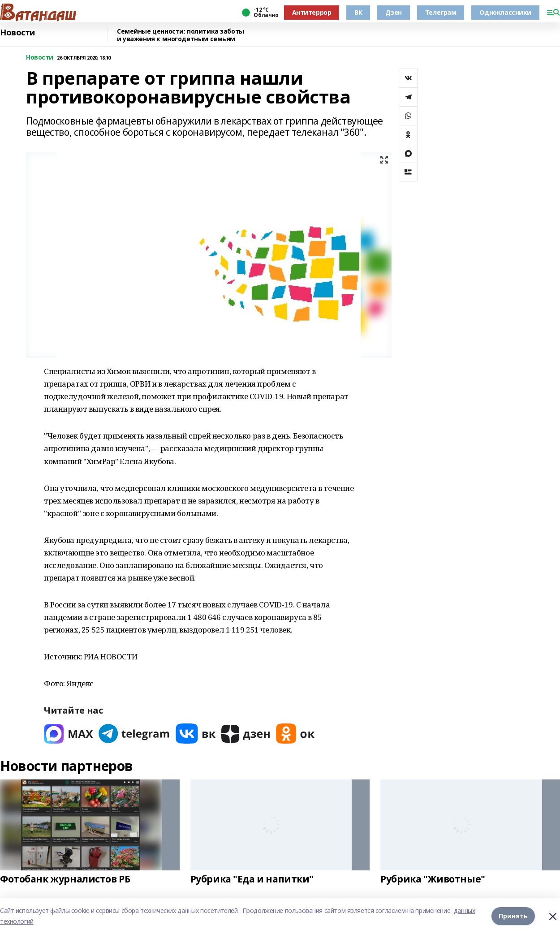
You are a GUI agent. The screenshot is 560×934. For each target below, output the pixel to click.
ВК (358, 12)
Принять (513, 916)
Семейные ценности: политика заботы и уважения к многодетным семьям (181, 35)
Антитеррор (312, 12)
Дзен (393, 12)
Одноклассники (505, 12)
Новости (17, 33)
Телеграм (441, 12)
